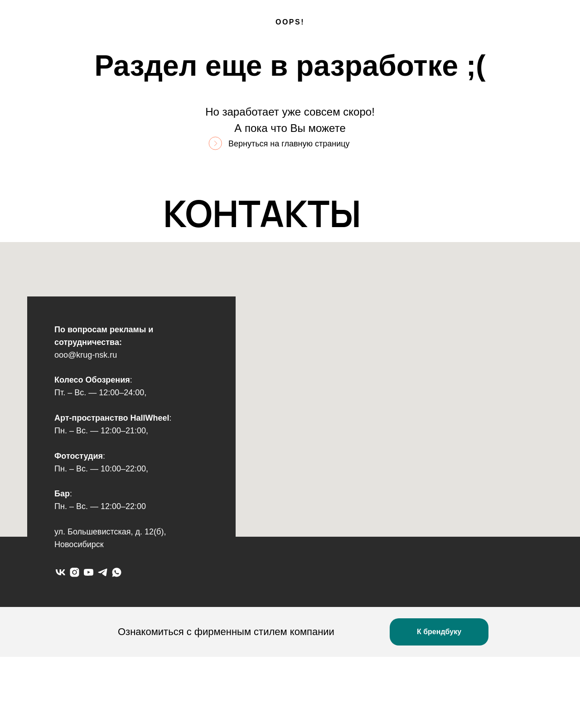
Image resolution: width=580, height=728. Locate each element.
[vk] (60, 572)
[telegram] (103, 572)
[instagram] (75, 572)
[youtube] (89, 572)
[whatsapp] (117, 572)
